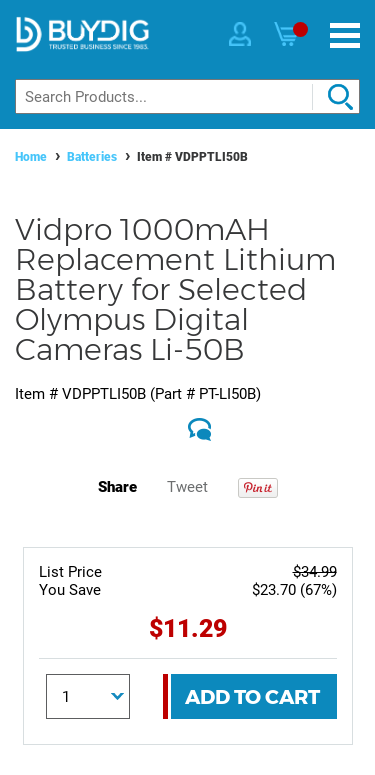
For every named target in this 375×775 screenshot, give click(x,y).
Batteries (92, 157)
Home (31, 157)
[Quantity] (88, 696)
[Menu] (345, 35)
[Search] (187, 96)
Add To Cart (252, 697)
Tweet (187, 487)
